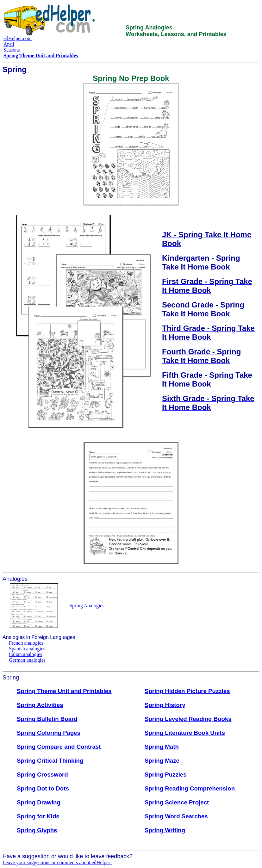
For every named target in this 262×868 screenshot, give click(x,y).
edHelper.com (18, 38)
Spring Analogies (87, 606)
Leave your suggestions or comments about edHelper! (57, 862)
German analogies (27, 660)
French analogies (26, 643)
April (9, 44)
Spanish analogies (27, 649)
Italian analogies (25, 654)
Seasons (12, 50)
